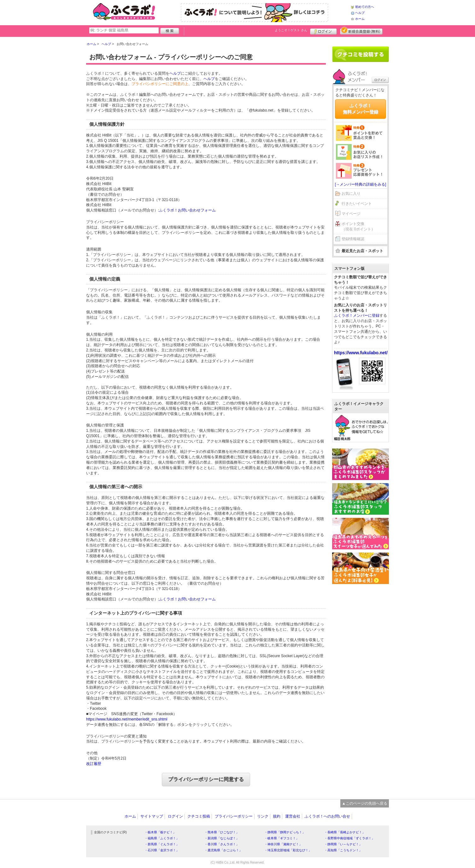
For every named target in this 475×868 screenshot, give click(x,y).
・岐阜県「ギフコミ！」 (282, 838)
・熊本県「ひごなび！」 (222, 832)
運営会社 (293, 816)
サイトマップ (152, 816)
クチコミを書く (361, 54)
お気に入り (351, 194)
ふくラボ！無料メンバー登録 (361, 109)
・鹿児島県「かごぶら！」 (223, 850)
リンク (263, 816)
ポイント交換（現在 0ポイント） (358, 226)
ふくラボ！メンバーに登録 (357, 315)
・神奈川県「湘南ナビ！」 (283, 844)
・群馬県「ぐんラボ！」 (162, 844)
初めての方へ (365, 7)
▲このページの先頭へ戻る (365, 803)
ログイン (323, 31)
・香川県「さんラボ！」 (222, 844)
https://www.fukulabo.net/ (361, 353)
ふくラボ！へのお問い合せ (327, 816)
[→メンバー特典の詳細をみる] (361, 184)
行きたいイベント (357, 204)
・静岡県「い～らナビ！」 (343, 844)
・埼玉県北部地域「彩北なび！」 (288, 850)
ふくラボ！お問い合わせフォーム (187, 210)
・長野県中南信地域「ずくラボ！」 (349, 838)
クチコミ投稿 (199, 816)
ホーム (360, 19)
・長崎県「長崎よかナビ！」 (345, 832)
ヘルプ (360, 13)
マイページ (351, 214)
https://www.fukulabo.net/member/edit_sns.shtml (127, 719)
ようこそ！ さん (291, 30)
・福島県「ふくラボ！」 (162, 838)
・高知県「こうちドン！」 (343, 850)
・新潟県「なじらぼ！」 (222, 838)
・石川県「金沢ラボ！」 (162, 850)
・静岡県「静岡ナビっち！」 (285, 832)
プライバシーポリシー (234, 816)
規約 (277, 816)
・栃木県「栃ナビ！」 (160, 832)
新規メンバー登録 (361, 31)
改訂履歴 (94, 764)
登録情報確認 (353, 239)
